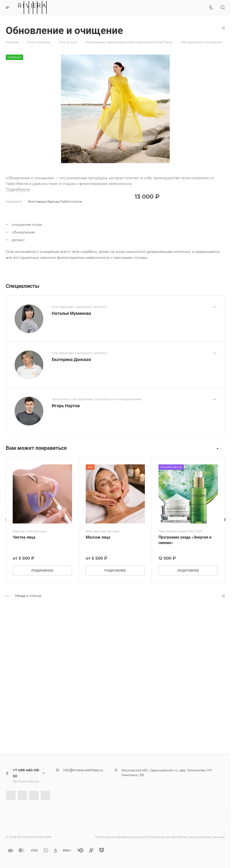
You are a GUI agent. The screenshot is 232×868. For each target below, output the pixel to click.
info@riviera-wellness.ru (83, 770)
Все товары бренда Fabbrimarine (55, 201)
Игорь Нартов (66, 406)
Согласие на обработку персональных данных (187, 837)
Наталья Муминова (71, 313)
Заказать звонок (26, 781)
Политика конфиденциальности (121, 837)
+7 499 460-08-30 (26, 773)
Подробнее (42, 570)
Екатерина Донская (71, 359)
